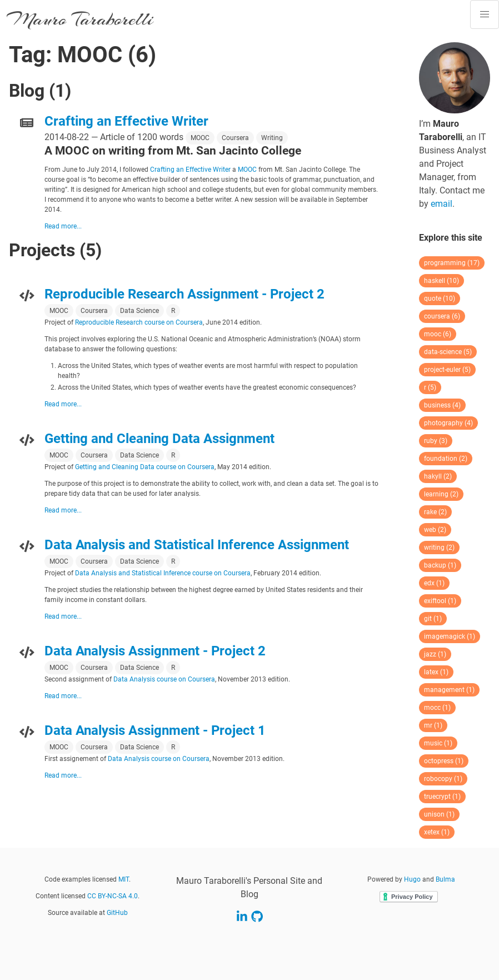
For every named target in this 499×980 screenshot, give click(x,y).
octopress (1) (444, 761)
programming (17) (452, 263)
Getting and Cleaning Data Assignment (159, 439)
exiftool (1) (440, 601)
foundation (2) (446, 459)
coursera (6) (442, 316)
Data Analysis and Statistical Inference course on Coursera (163, 573)
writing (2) (439, 548)
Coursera (235, 138)
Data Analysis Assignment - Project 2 (155, 651)
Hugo (412, 879)
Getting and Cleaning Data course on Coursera (145, 467)
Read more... (63, 226)
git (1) (433, 619)
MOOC (200, 138)
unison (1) (439, 814)
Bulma (445, 879)
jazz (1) (435, 654)
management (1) (449, 690)
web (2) (435, 530)
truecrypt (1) (442, 797)
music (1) (438, 743)
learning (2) (441, 494)
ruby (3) (436, 441)
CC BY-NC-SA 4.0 (113, 896)
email (441, 204)
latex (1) (436, 672)
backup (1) (440, 565)
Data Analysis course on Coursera (164, 679)
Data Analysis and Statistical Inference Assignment (197, 545)
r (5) (430, 387)
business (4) (442, 405)
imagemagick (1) (450, 636)
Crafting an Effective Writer (126, 121)
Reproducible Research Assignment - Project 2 (184, 294)
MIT (124, 879)
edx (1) (434, 583)
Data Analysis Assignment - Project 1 (155, 730)
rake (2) (435, 512)
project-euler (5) (447, 370)
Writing (272, 138)
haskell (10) (441, 281)
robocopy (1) (443, 779)
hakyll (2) (438, 476)
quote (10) (440, 299)
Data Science (139, 311)
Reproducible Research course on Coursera (139, 322)
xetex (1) (437, 832)
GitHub (117, 913)
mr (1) (433, 725)
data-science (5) (448, 352)
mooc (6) (438, 334)
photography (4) (448, 423)
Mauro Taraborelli (80, 19)
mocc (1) (437, 708)
